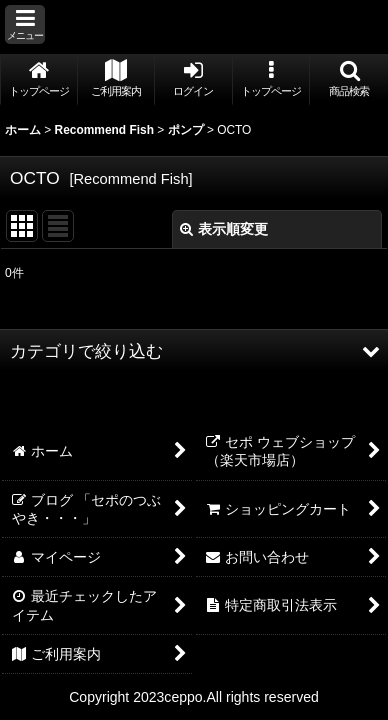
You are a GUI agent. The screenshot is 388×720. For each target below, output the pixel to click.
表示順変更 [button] (224, 229)
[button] (25, 24)
